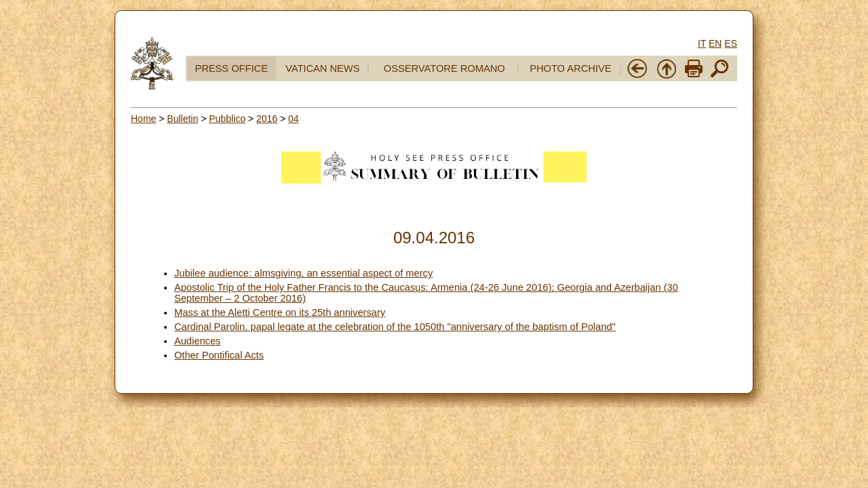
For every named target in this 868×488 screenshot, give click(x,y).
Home (143, 119)
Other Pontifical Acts (219, 355)
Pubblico (227, 119)
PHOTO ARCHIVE (570, 68)
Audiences (197, 341)
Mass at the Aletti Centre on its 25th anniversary (280, 312)
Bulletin (182, 119)
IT (702, 43)
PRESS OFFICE (231, 68)
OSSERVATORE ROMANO (445, 68)
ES (731, 43)
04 (294, 119)
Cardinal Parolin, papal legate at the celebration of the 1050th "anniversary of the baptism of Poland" (395, 327)
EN (715, 43)
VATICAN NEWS (322, 68)
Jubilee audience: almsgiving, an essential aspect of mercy (303, 273)
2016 (267, 119)
